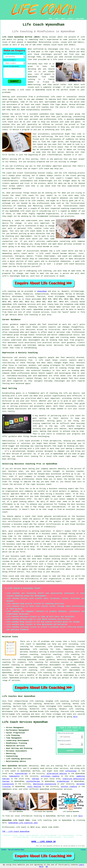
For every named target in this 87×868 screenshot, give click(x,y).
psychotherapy (33, 781)
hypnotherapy (21, 774)
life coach (58, 59)
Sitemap (4, 850)
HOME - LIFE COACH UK (43, 842)
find (10, 701)
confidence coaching (51, 667)
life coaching (23, 714)
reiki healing (34, 787)
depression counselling (45, 784)
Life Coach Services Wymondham (25, 722)
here (75, 717)
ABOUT (63, 19)
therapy (36, 779)
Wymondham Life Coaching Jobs (23, 823)
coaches (45, 107)
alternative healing (57, 774)
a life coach (9, 771)
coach (5, 130)
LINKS (56, 19)
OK (47, 867)
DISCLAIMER (80, 19)
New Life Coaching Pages (16, 850)
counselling (8, 784)
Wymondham (42, 291)
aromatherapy (63, 781)
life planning (55, 647)
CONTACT (70, 19)
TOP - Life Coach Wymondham (16, 832)
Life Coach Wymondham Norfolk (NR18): (22, 37)
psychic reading (69, 787)
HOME (50, 19)
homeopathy (14, 776)
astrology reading (50, 776)
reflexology (71, 771)
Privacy (83, 850)
